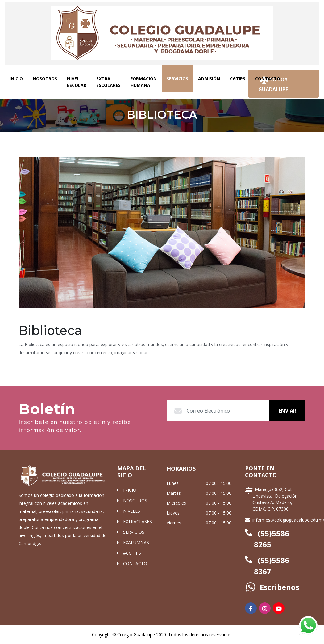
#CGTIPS (132, 553)
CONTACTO (268, 79)
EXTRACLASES (137, 521)
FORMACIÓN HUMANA (144, 82)
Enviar (287, 411)
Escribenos (278, 587)
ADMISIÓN (209, 79)
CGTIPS (238, 79)
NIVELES (132, 511)
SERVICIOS (180, 78)
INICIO (16, 79)
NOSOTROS (45, 79)
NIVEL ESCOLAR (77, 82)
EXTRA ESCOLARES (108, 82)
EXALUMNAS (136, 542)
